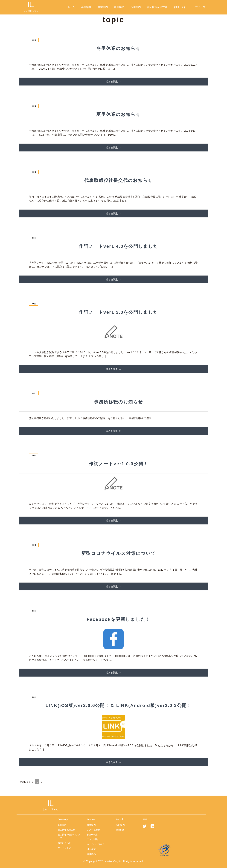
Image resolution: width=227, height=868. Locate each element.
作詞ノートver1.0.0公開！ (118, 464)
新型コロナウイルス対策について (119, 553)
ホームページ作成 (96, 844)
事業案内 (103, 7)
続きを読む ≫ (113, 81)
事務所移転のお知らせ (119, 402)
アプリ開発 (92, 839)
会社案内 (86, 7)
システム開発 (93, 830)
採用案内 (136, 7)
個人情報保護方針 (157, 7)
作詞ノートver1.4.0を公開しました (118, 246)
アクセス (200, 7)
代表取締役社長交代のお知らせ (118, 180)
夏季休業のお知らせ (118, 114)
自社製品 (119, 7)
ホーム (71, 7)
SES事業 (91, 849)
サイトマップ (64, 848)
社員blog (120, 830)
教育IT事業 (92, 835)
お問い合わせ (181, 7)
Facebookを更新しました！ (119, 619)
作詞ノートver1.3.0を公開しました (118, 312)
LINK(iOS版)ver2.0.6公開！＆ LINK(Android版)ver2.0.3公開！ (119, 705)
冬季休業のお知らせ (118, 48)
